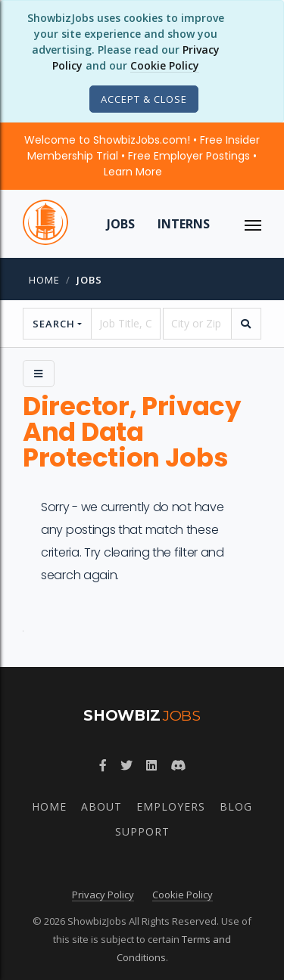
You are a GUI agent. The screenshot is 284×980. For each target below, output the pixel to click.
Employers (171, 806)
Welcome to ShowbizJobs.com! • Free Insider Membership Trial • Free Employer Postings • (142, 156)
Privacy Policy (103, 895)
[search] (246, 324)
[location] (197, 324)
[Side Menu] (39, 374)
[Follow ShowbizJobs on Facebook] (103, 765)
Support (142, 831)
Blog (236, 806)
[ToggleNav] (253, 224)
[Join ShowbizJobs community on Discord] (178, 765)
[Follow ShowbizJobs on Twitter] (126, 765)
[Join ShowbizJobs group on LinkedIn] (151, 765)
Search (54, 324)
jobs (89, 280)
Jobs (121, 224)
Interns (184, 224)
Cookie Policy (165, 65)
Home (44, 280)
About (101, 806)
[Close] (144, 99)
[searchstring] (125, 324)
